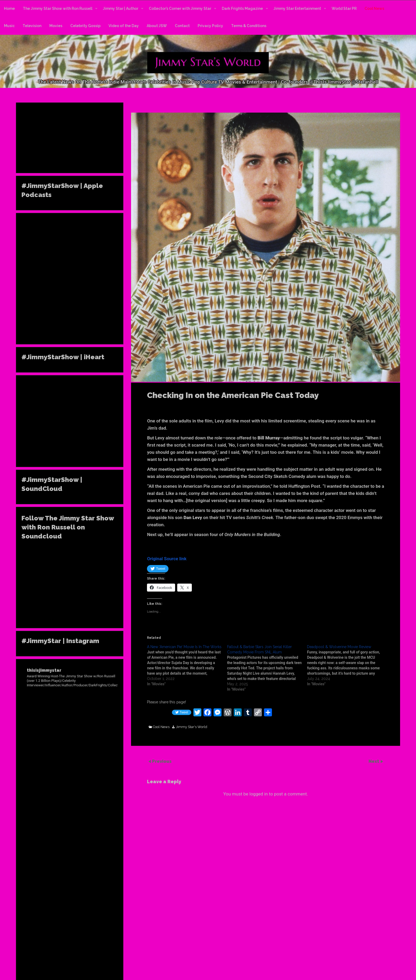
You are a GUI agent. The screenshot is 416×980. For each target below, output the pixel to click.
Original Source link (167, 559)
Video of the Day (124, 26)
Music (9, 26)
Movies (56, 26)
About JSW (157, 26)
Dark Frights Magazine (242, 8)
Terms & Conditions (249, 26)
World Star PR (344, 8)
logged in (259, 794)
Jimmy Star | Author (121, 8)
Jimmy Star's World (192, 727)
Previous (162, 761)
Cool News (374, 8)
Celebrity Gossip (85, 26)
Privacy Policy (210, 26)
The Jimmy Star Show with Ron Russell (58, 8)
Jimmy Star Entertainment (297, 8)
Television (32, 26)
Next (374, 761)
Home (9, 8)
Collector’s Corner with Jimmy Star (180, 8)
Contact (182, 26)
